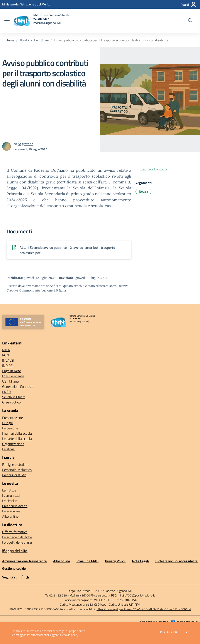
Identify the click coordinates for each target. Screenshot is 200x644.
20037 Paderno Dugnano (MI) (114, 591)
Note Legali (140, 561)
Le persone (10, 428)
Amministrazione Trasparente (24, 561)
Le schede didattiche (17, 537)
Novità (24, 40)
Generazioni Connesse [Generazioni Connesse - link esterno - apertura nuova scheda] (18, 386)
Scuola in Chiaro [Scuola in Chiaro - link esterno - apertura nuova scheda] (14, 397)
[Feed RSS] (28, 577)
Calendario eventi (15, 506)
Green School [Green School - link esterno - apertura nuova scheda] (12, 402)
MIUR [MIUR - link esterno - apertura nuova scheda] (6, 350)
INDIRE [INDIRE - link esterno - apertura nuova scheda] (7, 366)
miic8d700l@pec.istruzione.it (136, 595)
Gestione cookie (14, 568)
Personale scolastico (17, 470)
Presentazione (13, 418)
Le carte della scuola (17, 439)
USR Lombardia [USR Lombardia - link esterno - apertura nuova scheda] (13, 376)
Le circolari (10, 501)
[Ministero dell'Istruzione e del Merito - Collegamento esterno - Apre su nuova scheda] (26, 4)
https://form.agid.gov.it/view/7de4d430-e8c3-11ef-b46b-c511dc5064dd (144, 609)
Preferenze (169, 632)
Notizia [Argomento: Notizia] (143, 191)
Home (10, 40)
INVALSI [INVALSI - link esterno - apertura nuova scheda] (8, 360)
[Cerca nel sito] (190, 21)
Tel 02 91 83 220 (56, 595)
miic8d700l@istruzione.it (92, 595)
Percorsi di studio (14, 475)
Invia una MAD (87, 561)
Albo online (10, 516)
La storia (8, 449)
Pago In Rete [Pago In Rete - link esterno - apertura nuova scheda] (12, 371)
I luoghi (7, 423)
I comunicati (11, 495)
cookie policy (70, 635)
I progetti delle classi (17, 542)
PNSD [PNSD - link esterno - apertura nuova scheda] (6, 392)
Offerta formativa (15, 532)
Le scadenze (11, 511)
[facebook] (22, 577)
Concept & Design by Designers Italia (169, 622)
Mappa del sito (15, 551)
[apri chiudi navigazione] (7, 21)
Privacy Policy (115, 561)
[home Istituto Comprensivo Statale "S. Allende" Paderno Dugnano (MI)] (42, 21)
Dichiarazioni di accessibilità (176, 561)
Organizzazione (13, 444)
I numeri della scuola (17, 433)
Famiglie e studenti (16, 464)
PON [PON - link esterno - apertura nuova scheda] (6, 355)
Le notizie (41, 40)
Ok (188, 632)
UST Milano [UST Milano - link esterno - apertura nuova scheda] (10, 381)
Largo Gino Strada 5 (80, 591)
